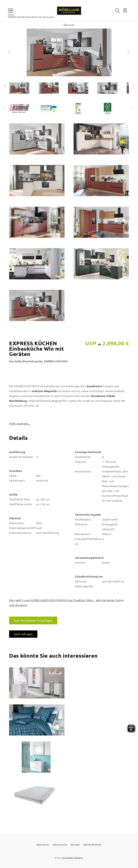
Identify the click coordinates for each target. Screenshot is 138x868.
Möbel (11, 15)
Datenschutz (60, 845)
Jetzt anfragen (23, 634)
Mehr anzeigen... (20, 423)
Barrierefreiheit (92, 845)
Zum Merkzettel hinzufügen (33, 620)
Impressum (43, 845)
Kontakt (75, 845)
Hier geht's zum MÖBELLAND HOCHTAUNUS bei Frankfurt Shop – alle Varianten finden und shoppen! (66, 603)
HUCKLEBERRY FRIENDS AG (73, 858)
